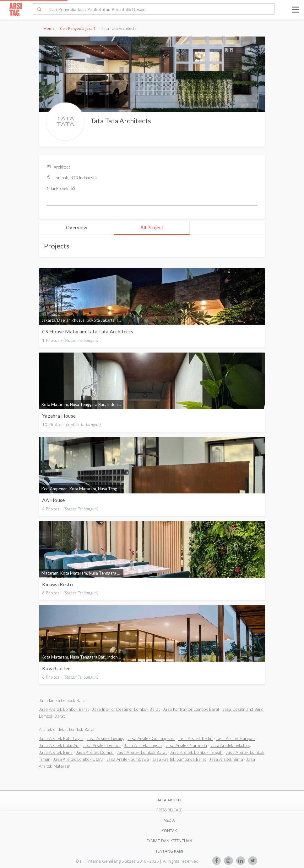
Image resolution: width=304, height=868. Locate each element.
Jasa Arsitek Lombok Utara (78, 759)
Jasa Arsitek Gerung (106, 738)
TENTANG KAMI (169, 851)
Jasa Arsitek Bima (56, 752)
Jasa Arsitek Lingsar (143, 745)
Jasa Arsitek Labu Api (59, 745)
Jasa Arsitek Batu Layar (61, 738)
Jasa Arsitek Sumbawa (128, 759)
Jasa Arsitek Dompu (95, 752)
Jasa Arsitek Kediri (195, 738)
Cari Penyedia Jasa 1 (78, 28)
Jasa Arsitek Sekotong (231, 745)
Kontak (169, 831)
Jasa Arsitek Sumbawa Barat (179, 759)
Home (49, 28)
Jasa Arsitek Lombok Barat (64, 709)
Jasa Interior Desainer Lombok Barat (126, 709)
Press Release (169, 810)
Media (169, 820)
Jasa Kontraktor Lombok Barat (191, 709)
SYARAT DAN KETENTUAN (169, 841)
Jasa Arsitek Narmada (186, 745)
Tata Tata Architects (121, 121)
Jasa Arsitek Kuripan (235, 738)
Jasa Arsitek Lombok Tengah (196, 752)
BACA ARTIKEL (169, 800)
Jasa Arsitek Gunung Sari (151, 738)
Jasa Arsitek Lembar (102, 745)
